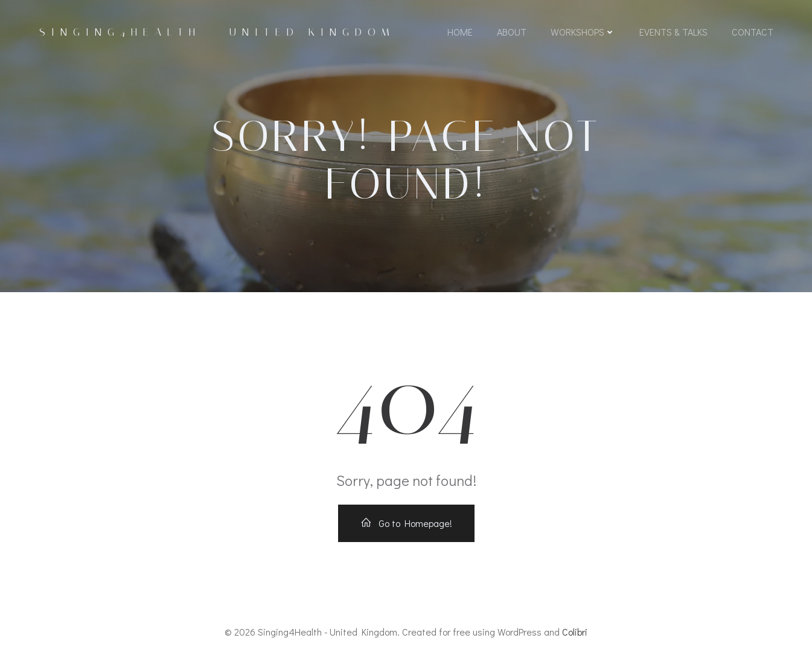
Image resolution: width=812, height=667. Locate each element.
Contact (753, 32)
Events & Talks (673, 32)
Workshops (583, 32)
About (512, 32)
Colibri (575, 632)
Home (460, 32)
